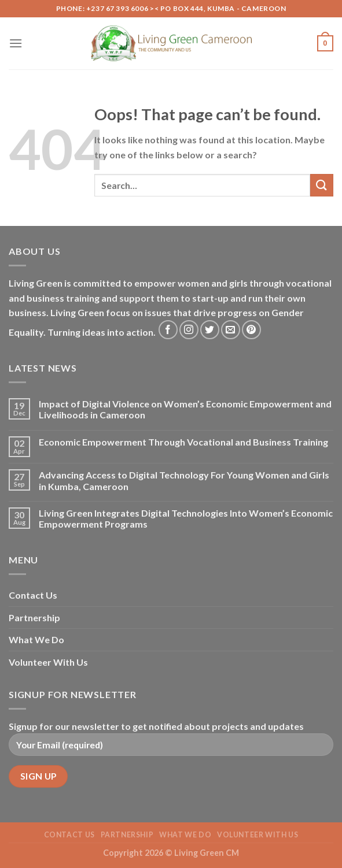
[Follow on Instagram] (189, 330)
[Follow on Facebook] (168, 330)
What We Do (36, 639)
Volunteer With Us (48, 662)
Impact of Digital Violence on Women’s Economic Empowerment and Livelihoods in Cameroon (185, 409)
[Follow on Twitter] (210, 330)
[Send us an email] (231, 330)
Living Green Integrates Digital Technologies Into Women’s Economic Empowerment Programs (186, 518)
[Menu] (16, 43)
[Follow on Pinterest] (251, 330)
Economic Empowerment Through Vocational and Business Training (183, 442)
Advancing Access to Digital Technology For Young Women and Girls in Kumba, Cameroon (184, 480)
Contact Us (33, 595)
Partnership (34, 617)
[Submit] (322, 185)
